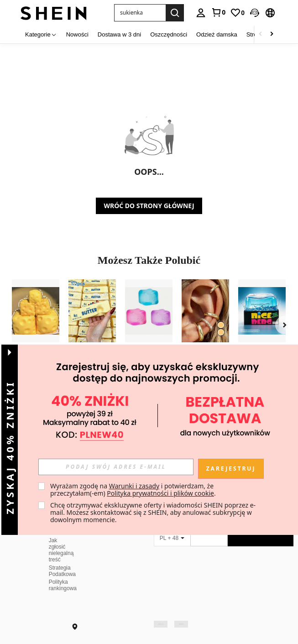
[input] (116, 467)
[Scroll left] (261, 34)
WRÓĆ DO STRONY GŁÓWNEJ (149, 206)
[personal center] (201, 13)
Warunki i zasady (134, 486)
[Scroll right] (272, 34)
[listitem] (36, 333)
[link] (218, 12)
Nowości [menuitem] (77, 34)
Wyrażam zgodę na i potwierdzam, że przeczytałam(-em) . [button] (133, 490)
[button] (140, 13)
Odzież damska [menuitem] (217, 34)
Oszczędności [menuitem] (169, 34)
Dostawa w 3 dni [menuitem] (119, 34)
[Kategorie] (41, 34)
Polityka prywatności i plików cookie (160, 493)
